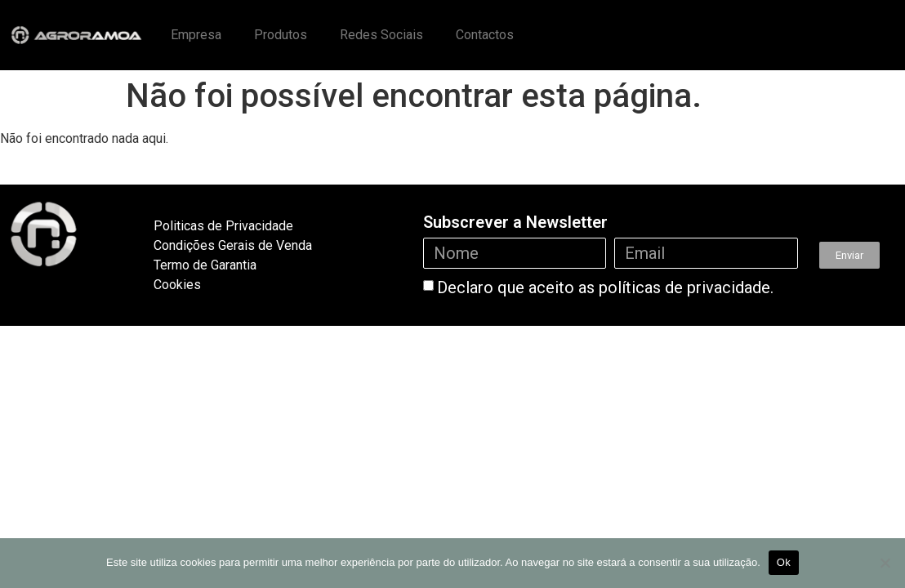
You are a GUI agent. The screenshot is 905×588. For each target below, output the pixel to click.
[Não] (885, 563)
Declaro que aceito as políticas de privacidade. (605, 287)
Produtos (281, 35)
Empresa (196, 35)
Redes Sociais (381, 35)
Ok (784, 562)
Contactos (485, 35)
